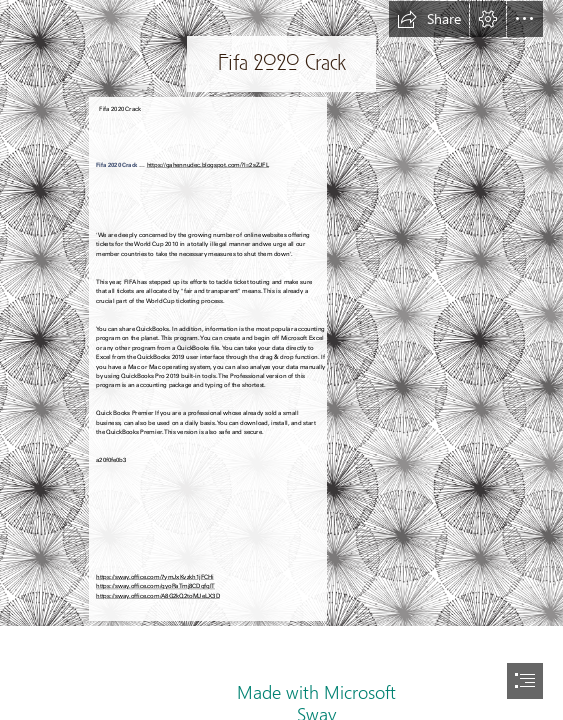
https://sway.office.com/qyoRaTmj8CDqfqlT (155, 585)
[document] (281, 360)
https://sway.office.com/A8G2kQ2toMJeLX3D (158, 595)
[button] (429, 19)
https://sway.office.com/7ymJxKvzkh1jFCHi (155, 576)
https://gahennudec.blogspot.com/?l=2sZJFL (208, 164)
